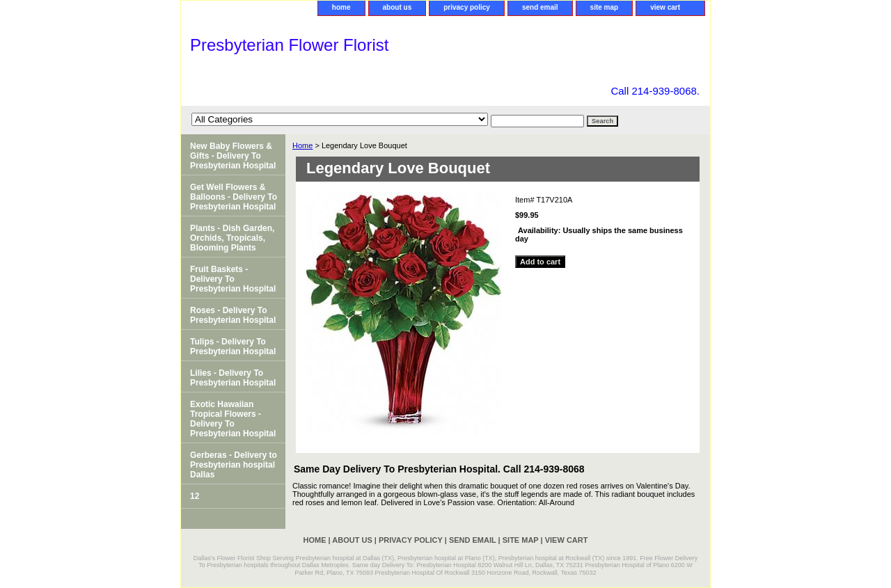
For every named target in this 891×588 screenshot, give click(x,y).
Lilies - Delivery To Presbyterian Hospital (233, 378)
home (341, 7)
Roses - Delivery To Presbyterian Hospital (233, 315)
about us (397, 7)
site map (605, 7)
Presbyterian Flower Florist (289, 45)
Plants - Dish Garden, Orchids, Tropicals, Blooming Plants (232, 238)
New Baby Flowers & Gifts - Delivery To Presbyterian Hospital (233, 156)
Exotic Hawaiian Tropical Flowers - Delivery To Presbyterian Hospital (233, 419)
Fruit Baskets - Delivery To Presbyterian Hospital (233, 279)
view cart (665, 7)
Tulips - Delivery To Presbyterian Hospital (233, 347)
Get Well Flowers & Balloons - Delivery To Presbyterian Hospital (234, 197)
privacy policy (467, 7)
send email (540, 7)
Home (302, 145)
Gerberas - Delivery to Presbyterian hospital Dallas (234, 465)
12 (195, 496)
